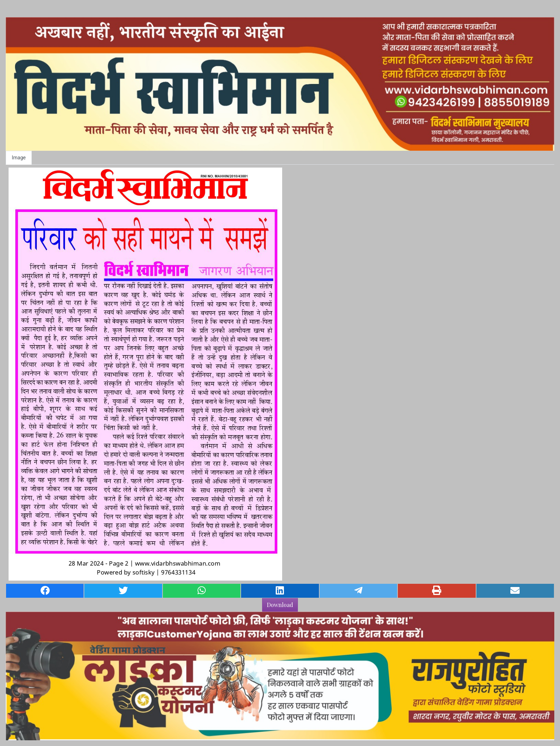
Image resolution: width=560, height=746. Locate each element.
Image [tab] (19, 158)
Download (280, 605)
